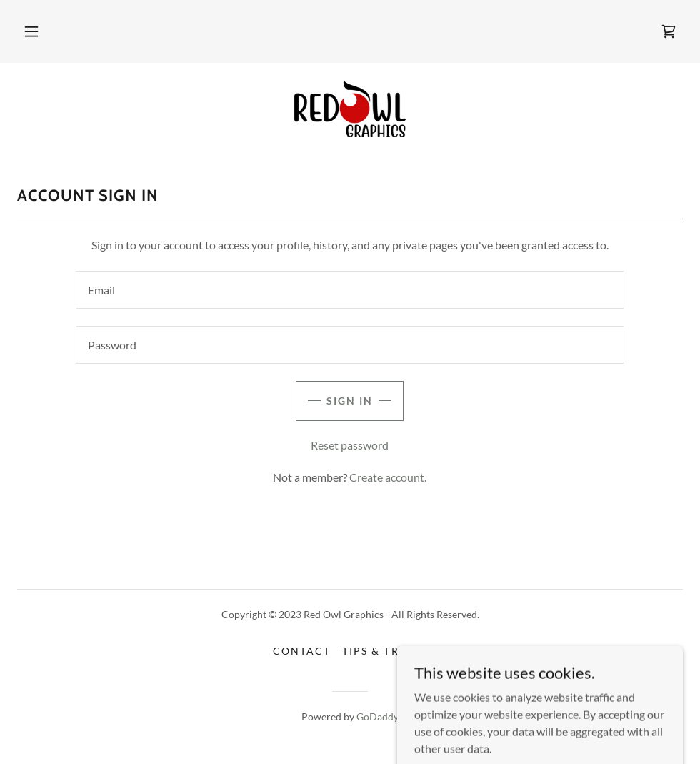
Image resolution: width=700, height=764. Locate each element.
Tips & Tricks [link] (384, 651)
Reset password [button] (350, 445)
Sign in (350, 401)
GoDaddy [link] (377, 716)
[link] (669, 31)
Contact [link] (302, 651)
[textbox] (350, 290)
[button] (31, 31)
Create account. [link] (388, 477)
